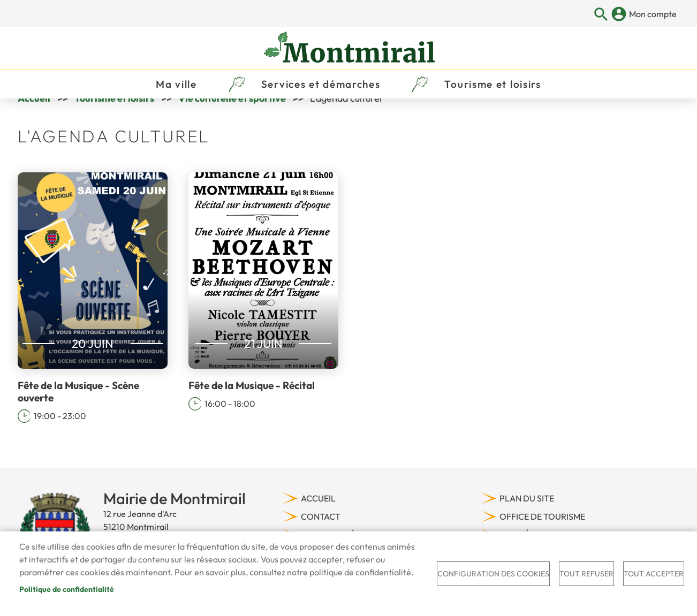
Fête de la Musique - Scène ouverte (78, 421)
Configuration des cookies (493, 574)
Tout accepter (654, 574)
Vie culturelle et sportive (232, 127)
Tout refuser (586, 574)
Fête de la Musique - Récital (252, 415)
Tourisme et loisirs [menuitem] (493, 100)
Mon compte (653, 14)
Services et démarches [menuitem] (321, 100)
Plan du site (527, 527)
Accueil (34, 127)
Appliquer (601, 15)
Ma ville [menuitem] (176, 100)
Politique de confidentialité (67, 589)
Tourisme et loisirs (114, 127)
